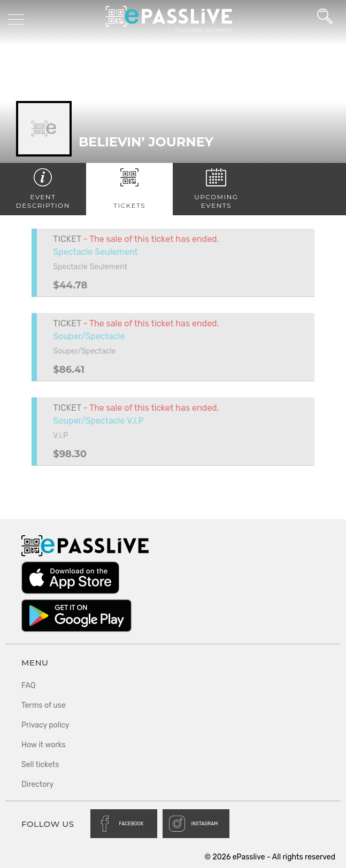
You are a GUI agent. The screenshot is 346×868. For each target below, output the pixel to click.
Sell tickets (40, 765)
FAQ (28, 686)
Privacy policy (45, 725)
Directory (37, 784)
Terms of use (44, 705)
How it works (44, 745)
